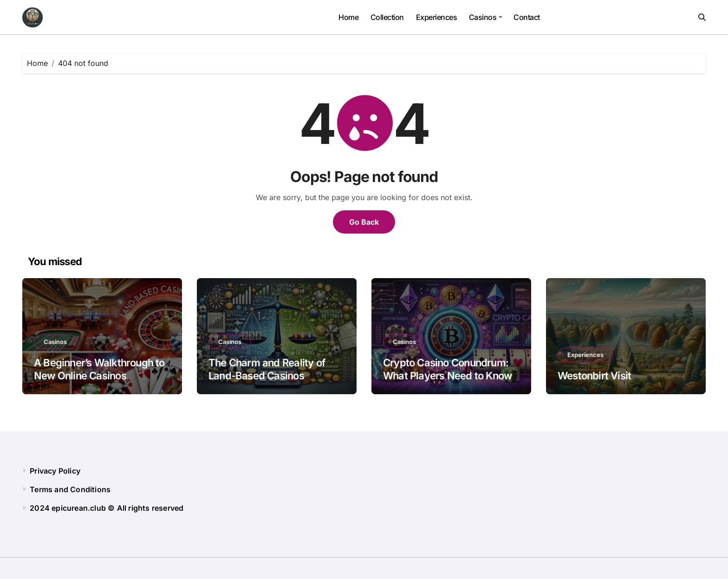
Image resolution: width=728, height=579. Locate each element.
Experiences (437, 17)
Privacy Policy (55, 471)
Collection (387, 17)
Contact (527, 17)
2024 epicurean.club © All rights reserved (107, 508)
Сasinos (486, 17)
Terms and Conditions (70, 489)
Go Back (364, 222)
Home (348, 17)
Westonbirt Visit (594, 376)
